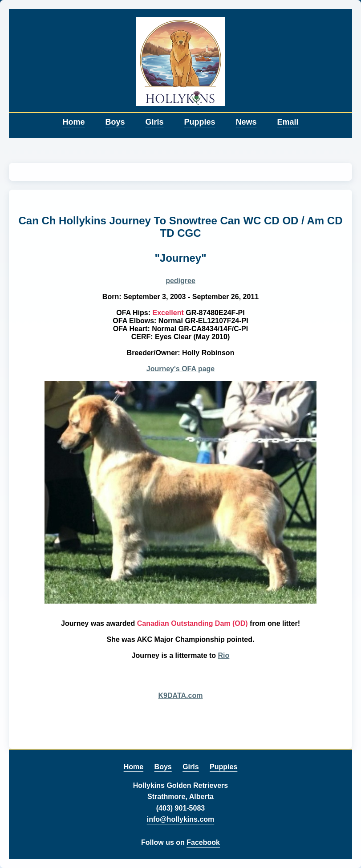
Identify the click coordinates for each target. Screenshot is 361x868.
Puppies (199, 122)
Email (288, 122)
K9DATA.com (181, 696)
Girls (154, 122)
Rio (224, 655)
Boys (115, 122)
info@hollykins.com (181, 819)
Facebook (203, 842)
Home (73, 122)
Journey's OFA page (180, 369)
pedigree (180, 281)
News (246, 122)
